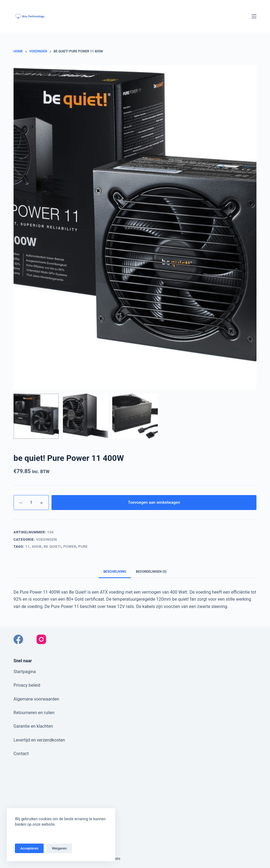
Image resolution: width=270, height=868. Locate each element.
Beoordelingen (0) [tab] (151, 572)
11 (27, 547)
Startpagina (25, 672)
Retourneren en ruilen (34, 713)
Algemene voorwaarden (36, 699)
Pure (83, 547)
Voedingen (46, 539)
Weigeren (59, 848)
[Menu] (254, 16)
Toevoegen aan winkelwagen (154, 502)
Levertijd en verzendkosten (39, 740)
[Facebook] (18, 639)
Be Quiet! (52, 547)
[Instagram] (41, 639)
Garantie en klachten (33, 726)
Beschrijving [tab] (115, 572)
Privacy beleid (27, 685)
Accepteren (29, 848)
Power (70, 547)
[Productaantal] (31, 503)
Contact (21, 754)
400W (37, 547)
